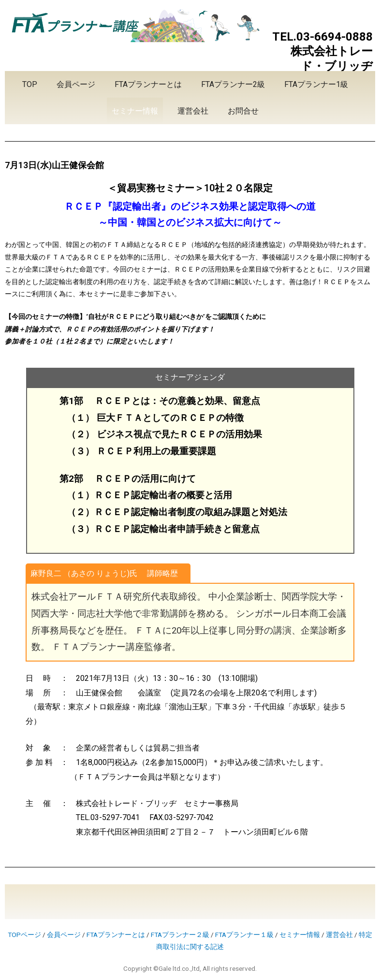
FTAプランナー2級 (233, 84)
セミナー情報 (135, 111)
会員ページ (76, 84)
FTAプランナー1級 (316, 84)
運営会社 (193, 111)
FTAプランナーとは (148, 84)
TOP (30, 84)
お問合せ (243, 111)
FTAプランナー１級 (244, 935)
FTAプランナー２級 (180, 935)
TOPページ (24, 935)
